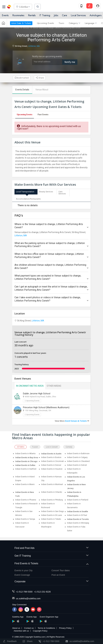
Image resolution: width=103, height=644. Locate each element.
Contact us (29, 627)
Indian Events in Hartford (26, 468)
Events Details (22, 90)
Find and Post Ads (51, 547)
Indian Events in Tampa (25, 518)
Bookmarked (22, 78)
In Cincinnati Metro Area (30, 385)
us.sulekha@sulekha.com (28, 598)
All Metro (21, 446)
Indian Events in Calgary (77, 456)
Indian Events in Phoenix (26, 499)
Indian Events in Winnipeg (78, 522)
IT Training (45, 16)
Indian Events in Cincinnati (53, 460)
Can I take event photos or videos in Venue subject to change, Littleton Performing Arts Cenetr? (51, 298)
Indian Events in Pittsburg (52, 499)
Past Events (43, 114)
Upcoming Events (45, 24)
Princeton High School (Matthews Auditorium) (46, 407)
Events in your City (24, 570)
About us (16, 627)
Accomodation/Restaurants (28, 198)
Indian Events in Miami (25, 483)
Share (40, 78)
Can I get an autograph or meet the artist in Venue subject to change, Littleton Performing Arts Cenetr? (51, 287)
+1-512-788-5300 (24, 591)
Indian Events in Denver (51, 464)
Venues (26, 28)
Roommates (18, 16)
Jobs (56, 16)
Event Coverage (22, 574)
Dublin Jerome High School (37, 393)
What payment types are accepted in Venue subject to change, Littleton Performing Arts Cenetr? (51, 276)
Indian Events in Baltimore (78, 453)
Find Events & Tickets (51, 563)
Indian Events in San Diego (53, 510)
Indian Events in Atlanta (25, 453)
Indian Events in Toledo (51, 518)
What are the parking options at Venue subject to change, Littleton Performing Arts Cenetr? (51, 244)
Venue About (42, 90)
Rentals (32, 16)
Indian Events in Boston (51, 456)
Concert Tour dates (61, 570)
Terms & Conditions (46, 627)
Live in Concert (52, 446)
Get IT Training (51, 555)
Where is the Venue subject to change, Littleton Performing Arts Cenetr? (51, 225)
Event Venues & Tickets (77, 420)
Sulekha (9, 7)
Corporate (51, 581)
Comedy (69, 446)
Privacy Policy (65, 627)
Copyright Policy (40, 630)
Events (5, 16)
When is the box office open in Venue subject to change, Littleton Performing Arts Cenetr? (51, 255)
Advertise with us (21, 630)
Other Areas (54, 385)
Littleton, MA (34, 46)
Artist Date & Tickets (21, 24)
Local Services (78, 16)
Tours (61, 24)
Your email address (42, 62)
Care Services (62, 192)
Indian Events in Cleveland (78, 460)
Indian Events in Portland (78, 499)
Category (74, 24)
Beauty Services (46, 192)
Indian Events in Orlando (52, 491)
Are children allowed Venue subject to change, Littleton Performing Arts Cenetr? (51, 266)
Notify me (70, 62)
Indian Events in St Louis (52, 514)
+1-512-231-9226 (42, 591)
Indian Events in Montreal (52, 483)
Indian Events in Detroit (77, 464)
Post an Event (58, 574)
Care (65, 16)
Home (17, 28)
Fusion (35, 446)
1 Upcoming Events (32, 400)
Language (91, 24)
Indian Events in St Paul (77, 514)
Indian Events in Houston (52, 468)
